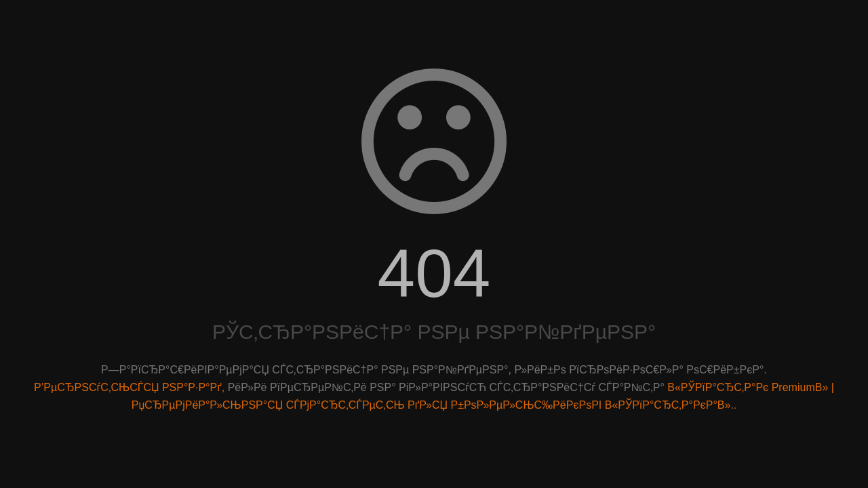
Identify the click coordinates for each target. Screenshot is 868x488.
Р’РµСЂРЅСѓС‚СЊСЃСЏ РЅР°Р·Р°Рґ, (129, 387)
